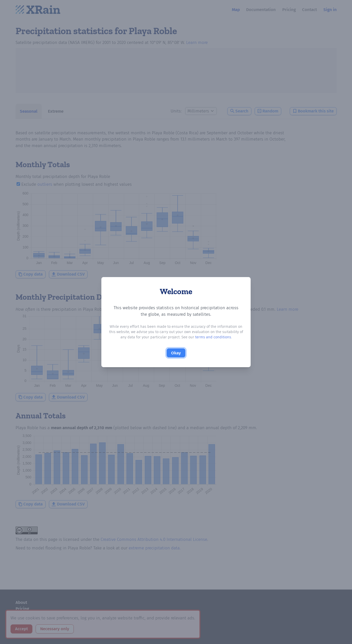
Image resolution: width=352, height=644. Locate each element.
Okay (176, 353)
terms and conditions (213, 337)
